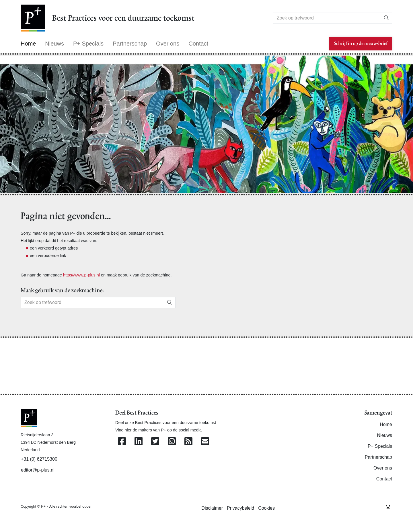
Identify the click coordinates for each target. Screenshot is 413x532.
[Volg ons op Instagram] (172, 442)
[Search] (327, 18)
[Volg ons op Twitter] (155, 442)
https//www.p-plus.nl (81, 275)
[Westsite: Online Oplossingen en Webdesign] (388, 506)
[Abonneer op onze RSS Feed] (188, 442)
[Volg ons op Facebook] (122, 442)
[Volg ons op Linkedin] (139, 442)
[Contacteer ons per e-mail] (205, 442)
